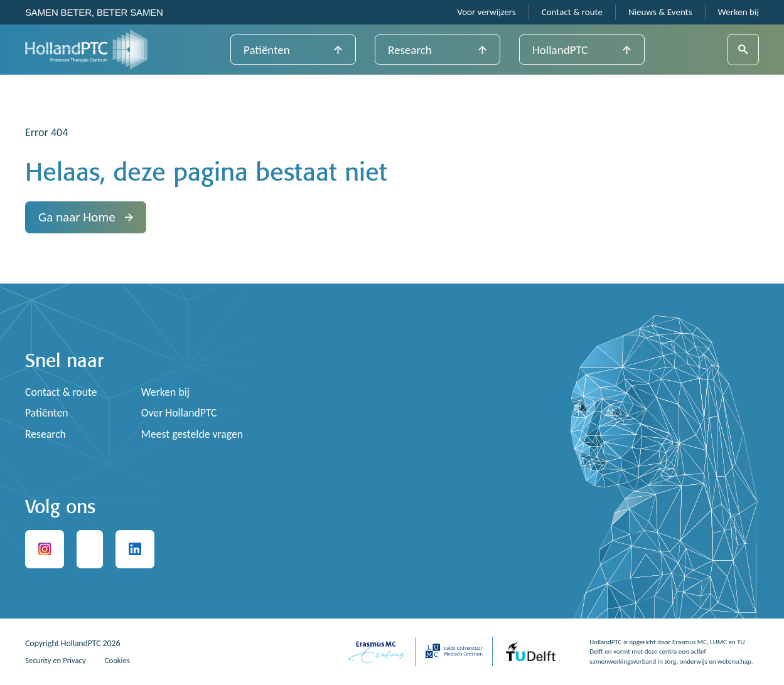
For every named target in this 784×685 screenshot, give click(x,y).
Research (410, 50)
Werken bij (738, 12)
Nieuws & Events (660, 12)
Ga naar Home (86, 217)
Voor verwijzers (486, 12)
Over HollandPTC (182, 412)
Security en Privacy (59, 660)
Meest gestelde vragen (196, 434)
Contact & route (572, 12)
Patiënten (267, 50)
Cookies (125, 660)
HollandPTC (560, 50)
